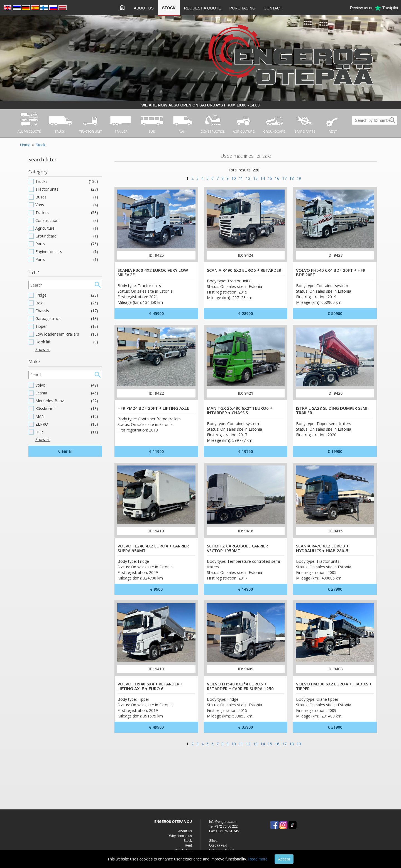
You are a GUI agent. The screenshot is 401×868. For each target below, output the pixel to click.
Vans (67, 205)
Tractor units (67, 189)
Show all (43, 349)
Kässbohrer (67, 409)
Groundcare (67, 236)
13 (255, 178)
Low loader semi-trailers (67, 334)
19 (299, 178)
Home (25, 145)
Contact (273, 8)
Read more (258, 859)
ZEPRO (67, 424)
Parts (67, 244)
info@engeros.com (223, 822)
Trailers (67, 213)
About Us (144, 8)
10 (234, 178)
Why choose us (180, 836)
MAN (67, 416)
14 (263, 178)
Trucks (67, 181)
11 (241, 178)
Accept (284, 859)
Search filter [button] (42, 159)
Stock (169, 8)
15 (270, 178)
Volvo (67, 385)
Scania (67, 393)
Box (67, 303)
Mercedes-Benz (67, 401)
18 (292, 178)
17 (284, 178)
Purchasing (242, 8)
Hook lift (67, 342)
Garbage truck (67, 319)
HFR (67, 432)
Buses (67, 197)
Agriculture (67, 228)
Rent (188, 845)
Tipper (67, 326)
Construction (67, 220)
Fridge (67, 295)
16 (277, 178)
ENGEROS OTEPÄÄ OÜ (173, 822)
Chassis (67, 311)
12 (248, 178)
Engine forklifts (67, 252)
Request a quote (203, 8)
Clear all (65, 451)
